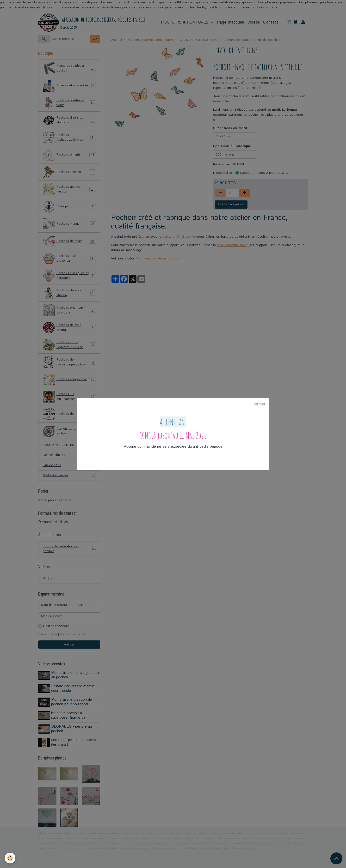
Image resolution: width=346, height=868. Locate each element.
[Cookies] (10, 858)
